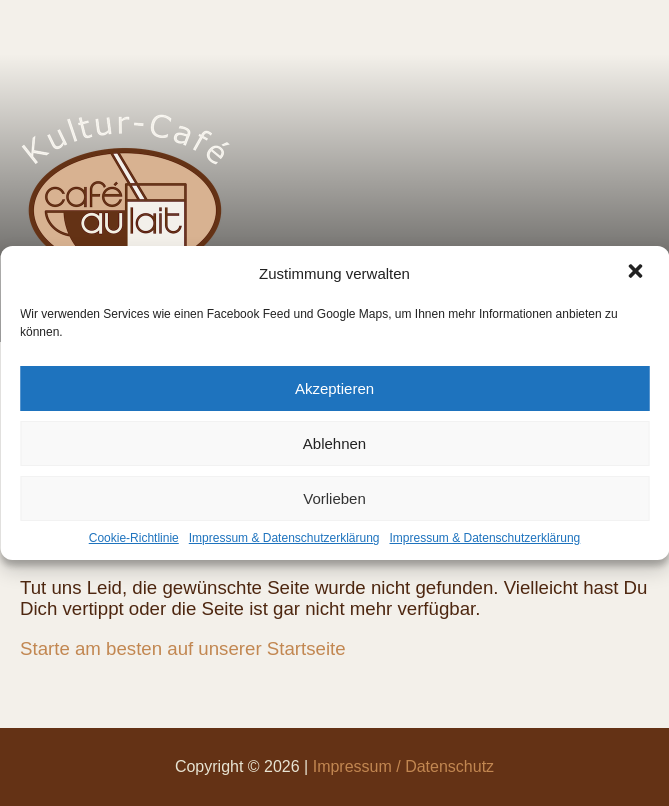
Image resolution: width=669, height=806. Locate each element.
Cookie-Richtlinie (134, 538)
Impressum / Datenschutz (403, 766)
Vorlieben (334, 498)
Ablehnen (334, 443)
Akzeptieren (334, 388)
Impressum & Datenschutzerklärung (284, 538)
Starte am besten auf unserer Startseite (183, 648)
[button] (637, 273)
